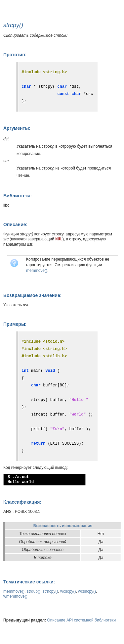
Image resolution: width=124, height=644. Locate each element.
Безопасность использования (63, 526)
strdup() (34, 591)
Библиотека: (18, 196)
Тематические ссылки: (29, 582)
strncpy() (50, 591)
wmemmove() (15, 596)
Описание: (15, 224)
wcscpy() (68, 591)
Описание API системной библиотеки (82, 620)
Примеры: (15, 324)
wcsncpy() (87, 591)
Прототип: (15, 55)
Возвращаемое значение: (32, 295)
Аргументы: (17, 128)
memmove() (37, 271)
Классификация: (22, 502)
